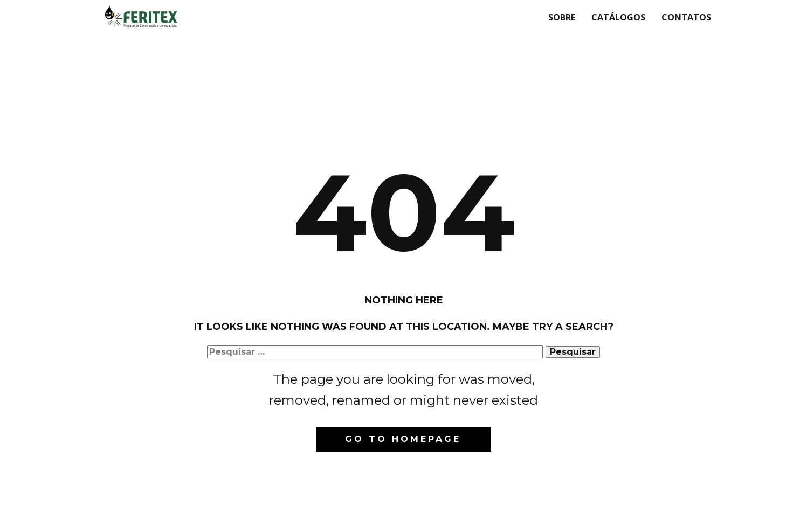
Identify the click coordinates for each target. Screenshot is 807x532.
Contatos (686, 17)
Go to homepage (403, 439)
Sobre (562, 17)
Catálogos (618, 17)
